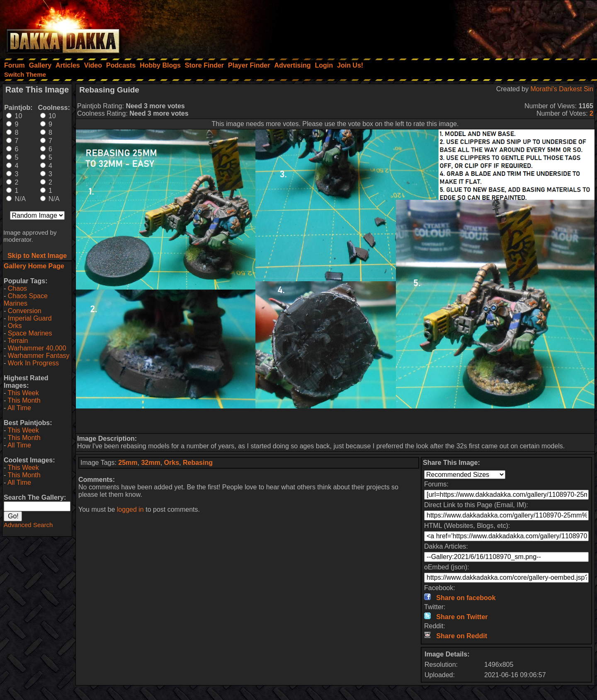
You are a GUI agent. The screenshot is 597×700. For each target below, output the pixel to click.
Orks (15, 326)
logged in (130, 509)
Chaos (17, 288)
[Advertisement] (485, 27)
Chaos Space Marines (26, 300)
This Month (24, 400)
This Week (23, 393)
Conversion (25, 311)
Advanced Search (28, 525)
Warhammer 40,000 (37, 348)
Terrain (18, 341)
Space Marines (30, 333)
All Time (19, 408)
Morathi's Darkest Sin (562, 89)
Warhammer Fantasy (39, 356)
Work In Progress (33, 363)
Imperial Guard (30, 318)
